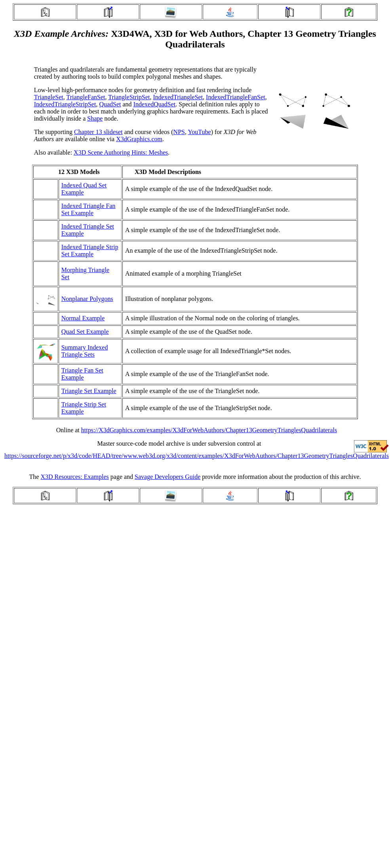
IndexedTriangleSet (178, 97)
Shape (95, 118)
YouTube (199, 132)
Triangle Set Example (89, 391)
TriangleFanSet (86, 97)
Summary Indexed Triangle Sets (85, 351)
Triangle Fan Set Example (82, 374)
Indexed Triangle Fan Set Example (88, 209)
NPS (179, 132)
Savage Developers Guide (167, 477)
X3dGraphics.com (139, 139)
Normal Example (83, 318)
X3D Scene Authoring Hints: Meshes (121, 152)
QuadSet (110, 104)
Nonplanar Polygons (87, 299)
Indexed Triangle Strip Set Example (90, 251)
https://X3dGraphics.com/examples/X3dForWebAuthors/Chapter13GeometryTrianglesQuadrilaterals (209, 430)
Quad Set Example (85, 332)
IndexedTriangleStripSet (65, 104)
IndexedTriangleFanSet (236, 97)
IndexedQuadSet (155, 104)
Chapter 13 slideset (98, 132)
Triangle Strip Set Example (84, 408)
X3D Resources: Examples (74, 477)
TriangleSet (49, 97)
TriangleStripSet (129, 97)
